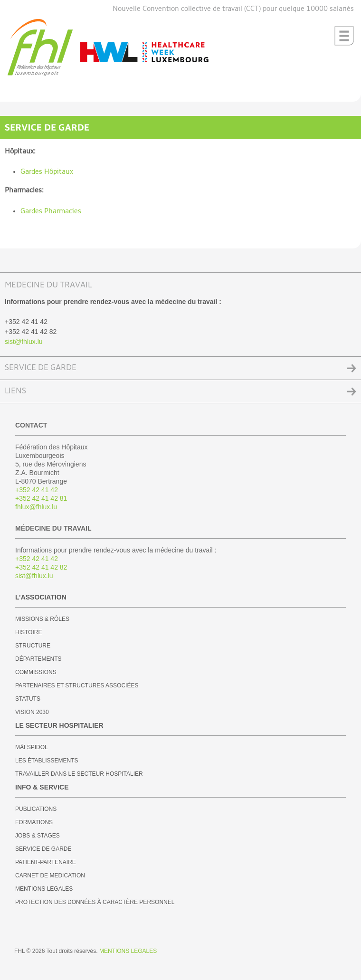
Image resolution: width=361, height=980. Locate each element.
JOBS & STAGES (38, 836)
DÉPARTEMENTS (38, 659)
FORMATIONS (34, 822)
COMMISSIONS (36, 672)
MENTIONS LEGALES (44, 889)
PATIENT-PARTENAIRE (46, 862)
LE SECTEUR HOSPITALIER (59, 725)
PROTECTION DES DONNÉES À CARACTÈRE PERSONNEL (95, 902)
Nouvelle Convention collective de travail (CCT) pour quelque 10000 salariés (233, 9)
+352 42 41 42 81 (41, 498)
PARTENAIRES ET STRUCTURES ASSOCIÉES (77, 685)
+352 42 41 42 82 (41, 567)
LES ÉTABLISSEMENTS (47, 761)
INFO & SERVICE (42, 787)
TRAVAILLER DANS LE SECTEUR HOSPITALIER (79, 774)
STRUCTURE (33, 646)
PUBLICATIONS (36, 809)
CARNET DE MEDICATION (50, 875)
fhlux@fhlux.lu (36, 507)
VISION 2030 (32, 712)
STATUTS (28, 699)
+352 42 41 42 (37, 490)
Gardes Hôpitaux (47, 172)
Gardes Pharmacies (51, 211)
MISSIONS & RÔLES (42, 619)
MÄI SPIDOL (32, 747)
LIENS (15, 391)
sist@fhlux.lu (24, 342)
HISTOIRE (28, 632)
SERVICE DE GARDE (41, 368)
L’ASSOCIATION (41, 597)
